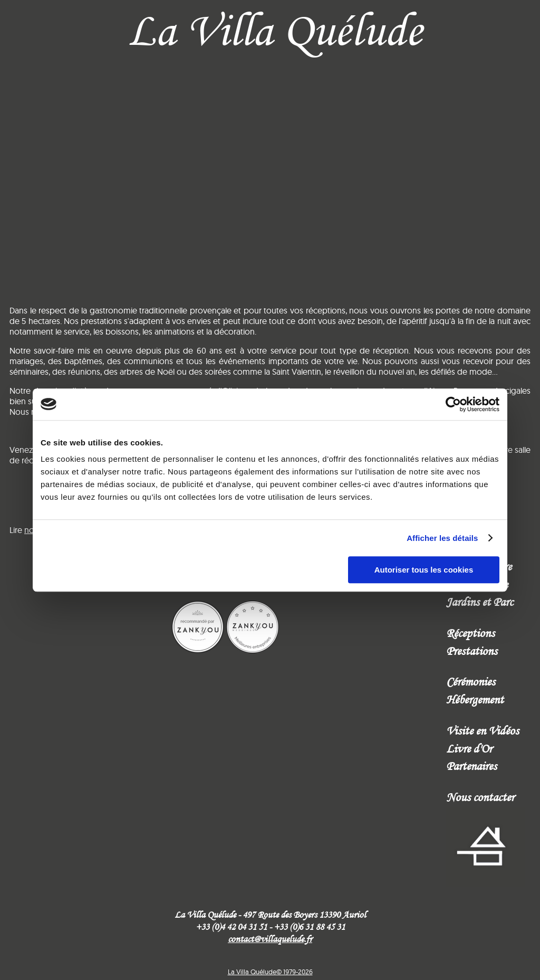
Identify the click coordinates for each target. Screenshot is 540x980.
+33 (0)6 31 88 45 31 (309, 927)
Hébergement (475, 699)
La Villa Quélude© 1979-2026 (270, 972)
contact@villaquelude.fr (270, 939)
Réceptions (470, 633)
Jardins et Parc (480, 602)
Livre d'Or (469, 748)
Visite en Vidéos (483, 730)
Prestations (472, 651)
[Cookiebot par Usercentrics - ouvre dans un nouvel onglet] (453, 404)
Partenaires (471, 766)
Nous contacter (480, 797)
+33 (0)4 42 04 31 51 (231, 927)
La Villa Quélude (274, 30)
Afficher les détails (442, 538)
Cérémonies (471, 681)
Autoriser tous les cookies (424, 570)
